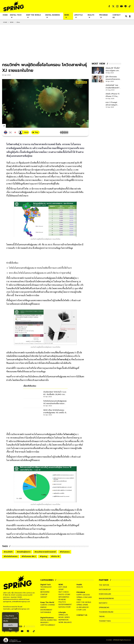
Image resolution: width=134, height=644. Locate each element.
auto (43, 590)
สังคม (18, 22)
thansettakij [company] (105, 621)
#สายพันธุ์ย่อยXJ (24, 552)
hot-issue (63, 587)
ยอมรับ (10, 625)
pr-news (62, 600)
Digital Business (47, 618)
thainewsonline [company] (106, 612)
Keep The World (47, 602)
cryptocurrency (48, 625)
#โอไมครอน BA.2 (29, 556)
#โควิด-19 (55, 556)
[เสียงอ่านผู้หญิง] (24, 132)
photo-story (64, 595)
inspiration (63, 620)
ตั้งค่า (11, 629)
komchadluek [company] (105, 594)
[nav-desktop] (5, 15)
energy (43, 607)
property (45, 623)
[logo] (14, 6)
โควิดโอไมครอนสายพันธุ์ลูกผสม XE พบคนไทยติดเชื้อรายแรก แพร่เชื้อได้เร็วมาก (40, 268)
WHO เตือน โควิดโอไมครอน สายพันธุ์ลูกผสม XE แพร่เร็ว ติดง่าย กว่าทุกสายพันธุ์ (40, 273)
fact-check (64, 592)
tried (79, 600)
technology (46, 587)
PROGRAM (81, 592)
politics (62, 602)
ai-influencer (82, 607)
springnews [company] (104, 607)
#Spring (43, 556)
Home (5, 22)
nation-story (65, 607)
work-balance (65, 622)
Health (79, 585)
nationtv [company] (103, 603)
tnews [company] (102, 616)
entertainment (65, 605)
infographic (64, 597)
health (80, 587)
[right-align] (126, 16)
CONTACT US (82, 615)
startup (44, 595)
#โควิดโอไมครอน (11, 556)
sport (61, 590)
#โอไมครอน (65, 552)
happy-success (83, 595)
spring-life (63, 615)
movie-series (64, 617)
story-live (81, 610)
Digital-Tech (46, 585)
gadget (44, 597)
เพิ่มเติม (6, 621)
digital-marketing (49, 620)
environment (46, 610)
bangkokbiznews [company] (106, 599)
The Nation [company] (104, 585)
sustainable (46, 612)
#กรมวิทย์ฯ (8, 552)
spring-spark (82, 605)
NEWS (12, 22)
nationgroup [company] (105, 590)
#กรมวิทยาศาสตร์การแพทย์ (45, 552)
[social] (109, 6)
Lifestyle (62, 612)
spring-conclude (84, 597)
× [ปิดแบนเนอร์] (17, 614)
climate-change (48, 605)
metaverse (45, 592)
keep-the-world (84, 602)
